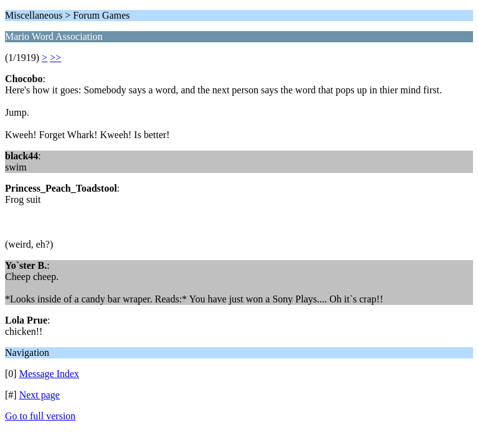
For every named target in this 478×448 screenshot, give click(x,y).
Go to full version (40, 416)
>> (55, 58)
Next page (40, 395)
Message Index (49, 374)
